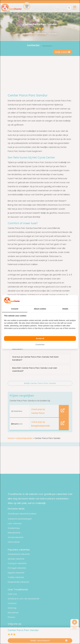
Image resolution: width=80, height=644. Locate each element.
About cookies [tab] (40, 309)
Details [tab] (65, 309)
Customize (40, 345)
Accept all (40, 338)
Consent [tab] (15, 309)
